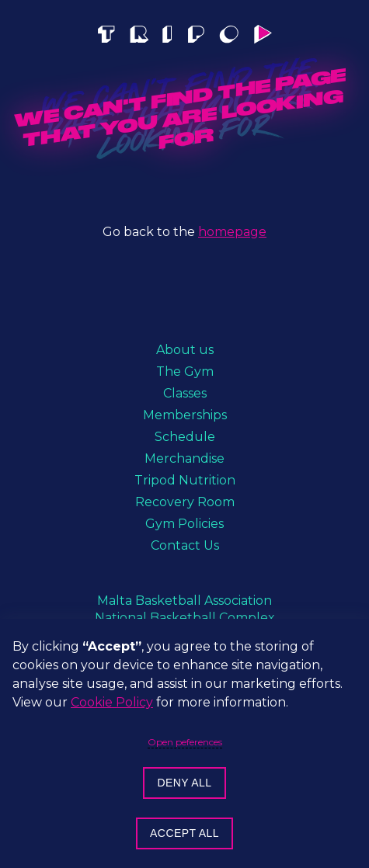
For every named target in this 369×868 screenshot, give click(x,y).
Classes (185, 393)
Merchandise (184, 458)
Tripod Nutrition (185, 480)
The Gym (185, 372)
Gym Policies (184, 524)
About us (185, 350)
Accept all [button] (184, 833)
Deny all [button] (184, 783)
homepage (232, 232)
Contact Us (185, 545)
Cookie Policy (112, 702)
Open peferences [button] (185, 742)
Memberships (185, 415)
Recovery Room (185, 502)
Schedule (185, 437)
